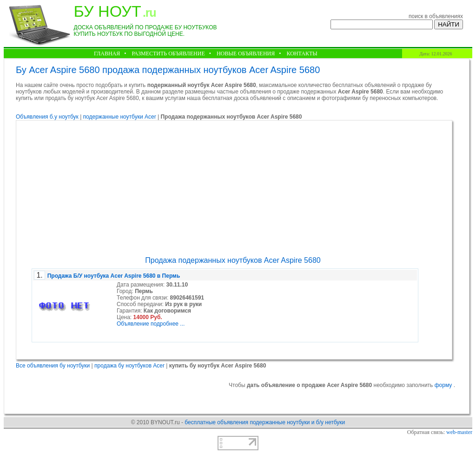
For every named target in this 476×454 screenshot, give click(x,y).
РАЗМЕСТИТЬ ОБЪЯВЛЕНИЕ (168, 53)
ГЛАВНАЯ (107, 53)
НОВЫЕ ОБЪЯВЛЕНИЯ (246, 53)
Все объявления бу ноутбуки (53, 366)
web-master (459, 432)
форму (444, 385)
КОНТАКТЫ (302, 53)
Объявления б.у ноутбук (47, 117)
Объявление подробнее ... (151, 324)
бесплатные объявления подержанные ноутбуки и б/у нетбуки (265, 422)
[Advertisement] (233, 188)
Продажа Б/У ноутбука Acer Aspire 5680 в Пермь (114, 276)
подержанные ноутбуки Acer (120, 117)
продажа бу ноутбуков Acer (129, 366)
